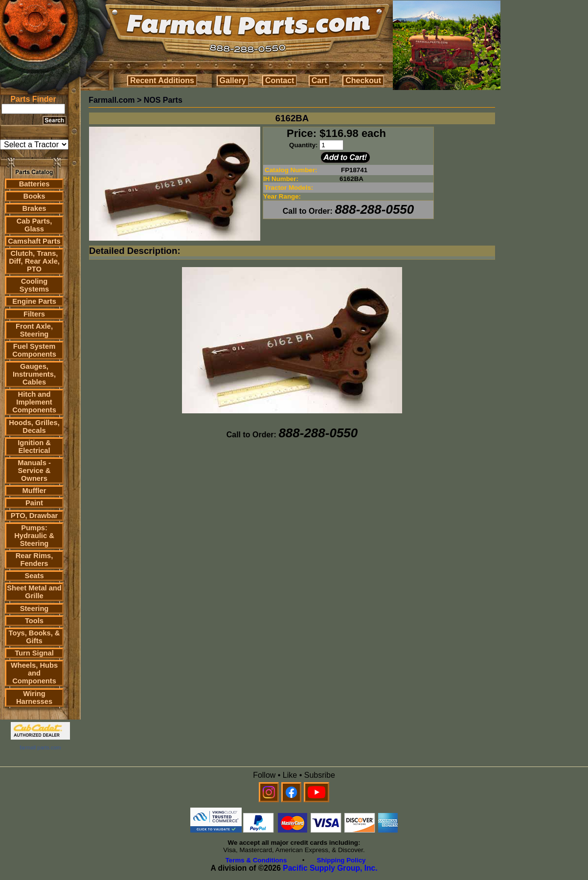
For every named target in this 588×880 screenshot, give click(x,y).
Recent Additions (162, 80)
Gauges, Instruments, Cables (34, 374)
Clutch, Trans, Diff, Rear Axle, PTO (34, 261)
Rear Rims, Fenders (34, 560)
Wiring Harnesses (34, 698)
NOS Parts (163, 100)
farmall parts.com (40, 747)
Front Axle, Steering (34, 330)
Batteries (34, 184)
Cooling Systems (34, 285)
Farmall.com (112, 100)
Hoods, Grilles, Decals (34, 427)
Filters (34, 314)
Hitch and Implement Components (34, 402)
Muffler (34, 491)
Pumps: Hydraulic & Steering (34, 536)
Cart (319, 80)
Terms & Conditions (256, 860)
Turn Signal (34, 653)
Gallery (233, 80)
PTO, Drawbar (34, 516)
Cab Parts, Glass (34, 225)
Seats (34, 576)
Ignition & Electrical (34, 447)
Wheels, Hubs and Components (34, 673)
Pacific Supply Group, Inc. (330, 868)
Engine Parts (34, 301)
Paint (34, 503)
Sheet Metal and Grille (34, 592)
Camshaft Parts (34, 241)
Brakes (34, 208)
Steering (34, 609)
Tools (34, 621)
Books (34, 196)
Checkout (363, 80)
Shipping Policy (341, 860)
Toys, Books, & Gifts (34, 637)
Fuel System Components (34, 350)
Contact (280, 80)
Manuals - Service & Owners (34, 471)
